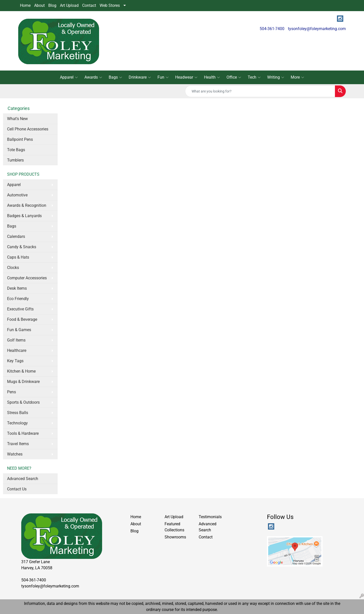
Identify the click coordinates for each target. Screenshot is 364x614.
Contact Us (17, 489)
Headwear (186, 77)
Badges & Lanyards (24, 216)
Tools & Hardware (23, 433)
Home (25, 5)
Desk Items (17, 288)
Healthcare (17, 350)
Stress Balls (18, 413)
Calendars (16, 236)
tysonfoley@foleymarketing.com (317, 29)
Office (234, 77)
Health (212, 77)
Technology (17, 423)
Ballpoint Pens (20, 139)
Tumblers (15, 160)
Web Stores (110, 5)
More (297, 77)
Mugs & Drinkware (23, 382)
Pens (12, 392)
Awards (93, 77)
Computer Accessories (27, 278)
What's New (17, 119)
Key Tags (15, 361)
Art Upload (69, 5)
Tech (254, 77)
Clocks (13, 268)
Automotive (17, 195)
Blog (52, 5)
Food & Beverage (22, 319)
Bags (115, 77)
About (39, 5)
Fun (163, 77)
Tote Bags (16, 150)
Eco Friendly (18, 299)
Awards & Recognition (27, 205)
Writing (276, 77)
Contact (89, 5)
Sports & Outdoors (23, 402)
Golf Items (16, 340)
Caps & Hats (18, 257)
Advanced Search (23, 479)
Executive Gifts (20, 309)
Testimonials (210, 517)
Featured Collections (174, 527)
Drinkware (140, 77)
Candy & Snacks (22, 247)
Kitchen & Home (21, 371)
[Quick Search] (260, 91)
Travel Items (18, 444)
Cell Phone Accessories (28, 129)
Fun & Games (19, 330)
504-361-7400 (272, 29)
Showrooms (175, 537)
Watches (15, 454)
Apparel (69, 77)
